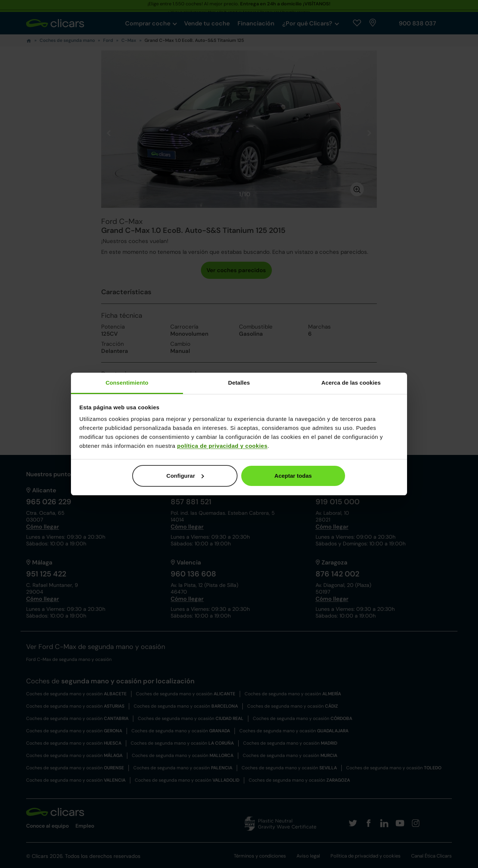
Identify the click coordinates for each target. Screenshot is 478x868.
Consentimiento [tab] (127, 383)
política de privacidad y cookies (222, 446)
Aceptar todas (293, 476)
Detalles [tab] (239, 383)
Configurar (185, 476)
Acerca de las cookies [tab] (351, 383)
